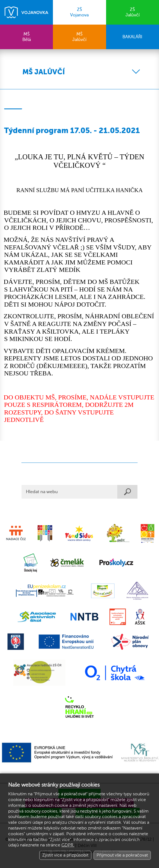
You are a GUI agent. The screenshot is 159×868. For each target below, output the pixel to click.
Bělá (26, 37)
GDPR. (68, 845)
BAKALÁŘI (132, 37)
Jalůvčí (133, 12)
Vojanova (79, 12)
